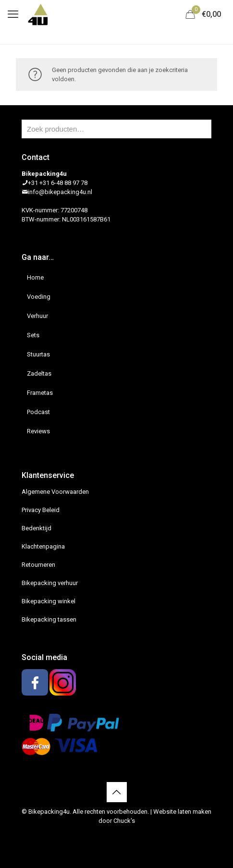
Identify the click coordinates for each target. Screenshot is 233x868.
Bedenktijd (37, 528)
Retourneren (38, 565)
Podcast (38, 412)
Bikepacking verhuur (50, 583)
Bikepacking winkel (49, 601)
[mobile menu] (13, 14)
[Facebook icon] (112, 834)
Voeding (39, 297)
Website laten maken (182, 812)
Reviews (38, 431)
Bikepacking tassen (49, 619)
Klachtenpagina (43, 546)
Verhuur (37, 316)
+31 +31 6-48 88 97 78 (58, 183)
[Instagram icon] (122, 834)
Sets (33, 335)
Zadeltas (39, 373)
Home (35, 277)
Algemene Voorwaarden (55, 492)
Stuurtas (38, 354)
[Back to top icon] (117, 792)
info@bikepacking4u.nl (60, 192)
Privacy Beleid (41, 510)
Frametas (40, 393)
